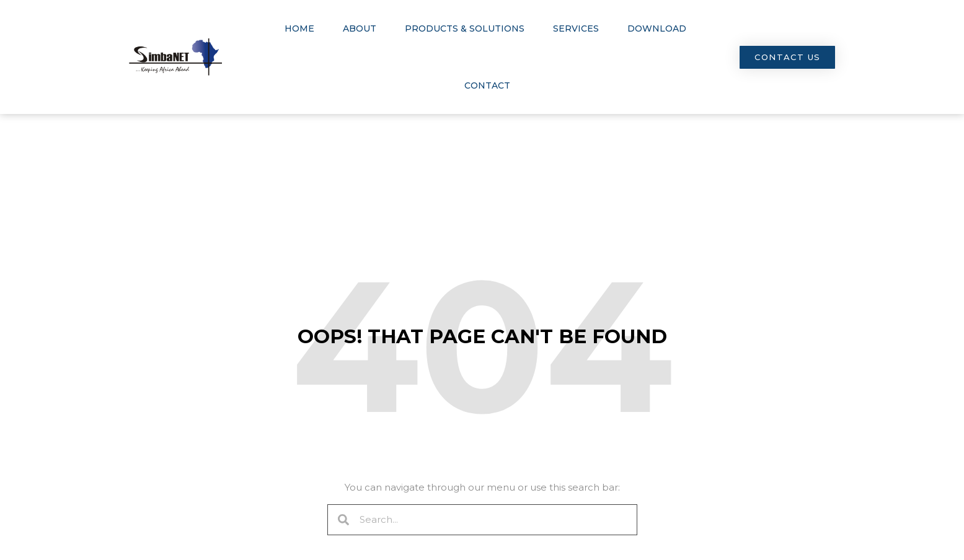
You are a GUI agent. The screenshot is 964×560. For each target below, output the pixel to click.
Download (657, 28)
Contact (487, 85)
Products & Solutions (465, 28)
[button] (787, 57)
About (360, 28)
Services (576, 28)
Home (299, 28)
